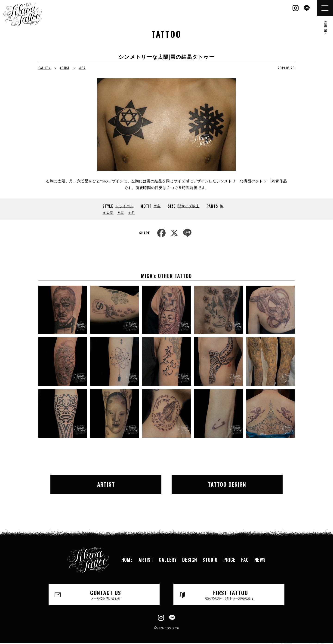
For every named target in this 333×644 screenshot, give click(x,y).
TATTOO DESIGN (227, 484)
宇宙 (157, 206)
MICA (82, 68)
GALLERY (45, 68)
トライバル (125, 206)
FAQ (245, 560)
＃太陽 (108, 212)
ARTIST (65, 68)
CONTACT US (106, 594)
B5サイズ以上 (188, 206)
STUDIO (210, 560)
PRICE (230, 560)
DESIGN (190, 560)
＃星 (121, 212)
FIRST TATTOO (231, 594)
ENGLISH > (326, 28)
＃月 (131, 212)
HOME (127, 560)
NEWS (260, 560)
